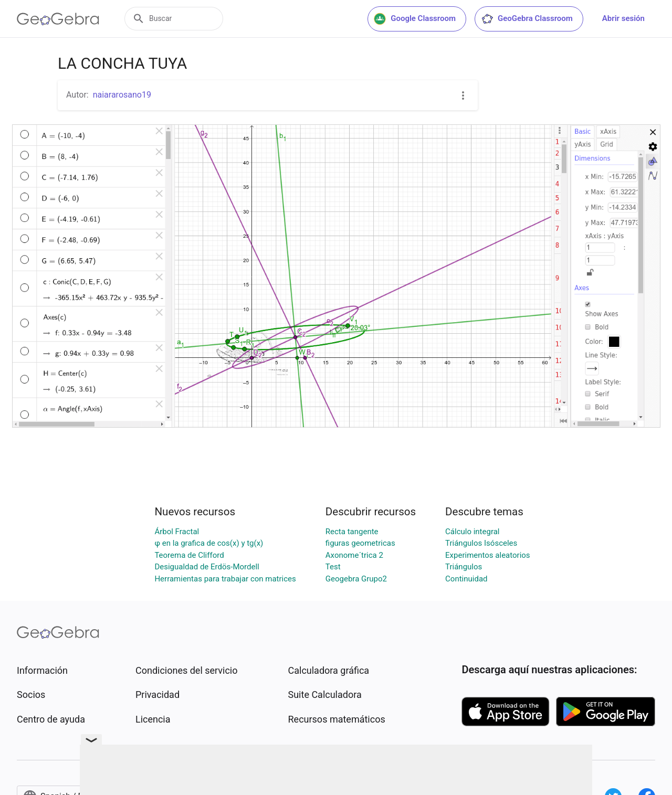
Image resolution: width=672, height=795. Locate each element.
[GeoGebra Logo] (58, 19)
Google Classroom (415, 19)
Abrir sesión (623, 18)
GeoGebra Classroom (527, 19)
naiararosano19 (122, 95)
